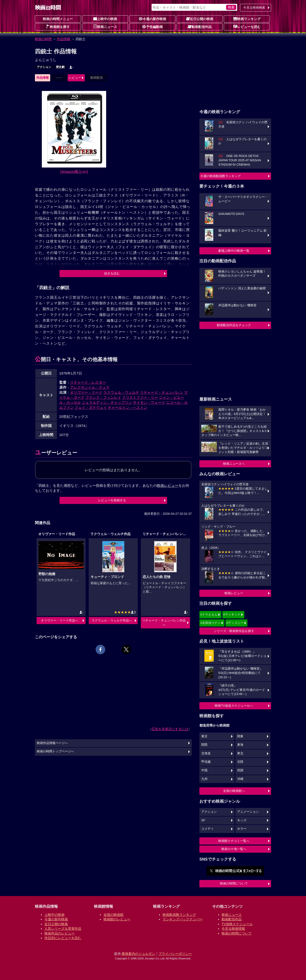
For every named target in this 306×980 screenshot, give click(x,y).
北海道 (206, 753)
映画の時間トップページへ (55, 751)
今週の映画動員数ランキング (221, 176)
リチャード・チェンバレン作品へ (164, 623)
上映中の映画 (105, 19)
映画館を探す (58, 27)
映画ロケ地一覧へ (234, 849)
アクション (44, 67)
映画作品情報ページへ (52, 743)
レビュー (75, 78)
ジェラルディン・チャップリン (107, 402)
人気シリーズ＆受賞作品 (63, 929)
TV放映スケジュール (237, 924)
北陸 (240, 762)
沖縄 (240, 779)
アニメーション (248, 812)
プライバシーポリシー (175, 954)
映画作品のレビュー (60, 933)
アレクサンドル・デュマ (90, 387)
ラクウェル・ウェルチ (121, 392)
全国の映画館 (114, 915)
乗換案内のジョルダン (138, 954)
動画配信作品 (200, 27)
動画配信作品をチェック (234, 325)
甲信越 (206, 762)
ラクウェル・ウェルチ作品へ (112, 620)
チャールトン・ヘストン (128, 407)
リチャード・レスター (88, 382)
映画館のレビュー (117, 919)
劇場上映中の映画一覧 (234, 251)
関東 (240, 736)
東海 (240, 745)
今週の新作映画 (153, 19)
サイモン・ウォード (149, 402)
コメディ (208, 829)
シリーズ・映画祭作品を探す (234, 631)
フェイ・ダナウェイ (91, 407)
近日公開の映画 (200, 19)
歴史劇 (60, 67)
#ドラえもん (209, 614)
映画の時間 (43, 39)
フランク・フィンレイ (103, 397)
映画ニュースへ (234, 464)
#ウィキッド (232, 614)
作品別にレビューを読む (63, 938)
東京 (204, 736)
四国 (240, 770)
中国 (204, 770)
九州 (204, 779)
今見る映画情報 (233, 929)
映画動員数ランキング (179, 915)
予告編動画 (153, 27)
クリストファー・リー (140, 397)
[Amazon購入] (74, 171)
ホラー (242, 829)
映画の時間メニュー (58, 19)
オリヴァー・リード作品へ (60, 620)
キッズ (242, 820)
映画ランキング (247, 19)
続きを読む (112, 273)
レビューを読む (247, 27)
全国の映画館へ (234, 791)
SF (203, 820)
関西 (204, 745)
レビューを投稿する (112, 500)
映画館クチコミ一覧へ (234, 841)
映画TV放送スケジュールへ (234, 706)
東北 (240, 753)
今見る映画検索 (254, 8)
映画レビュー (234, 593)
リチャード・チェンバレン (162, 392)
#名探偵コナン (210, 623)
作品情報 (64, 39)
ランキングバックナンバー (183, 919)
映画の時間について (234, 883)
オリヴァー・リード (86, 392)
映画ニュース (105, 27)
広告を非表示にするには (170, 729)
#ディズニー (235, 623)
